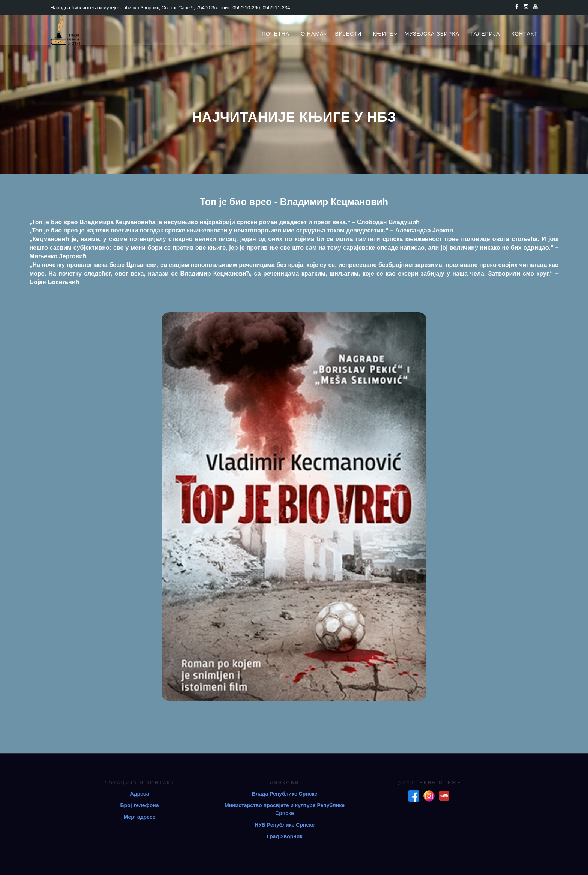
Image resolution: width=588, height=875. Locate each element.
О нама (312, 34)
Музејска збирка (432, 34)
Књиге (383, 34)
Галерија (485, 34)
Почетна (276, 34)
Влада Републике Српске (285, 794)
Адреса (140, 794)
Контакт (524, 34)
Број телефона (140, 805)
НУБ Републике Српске (285, 825)
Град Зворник (285, 836)
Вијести (348, 34)
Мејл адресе (140, 817)
